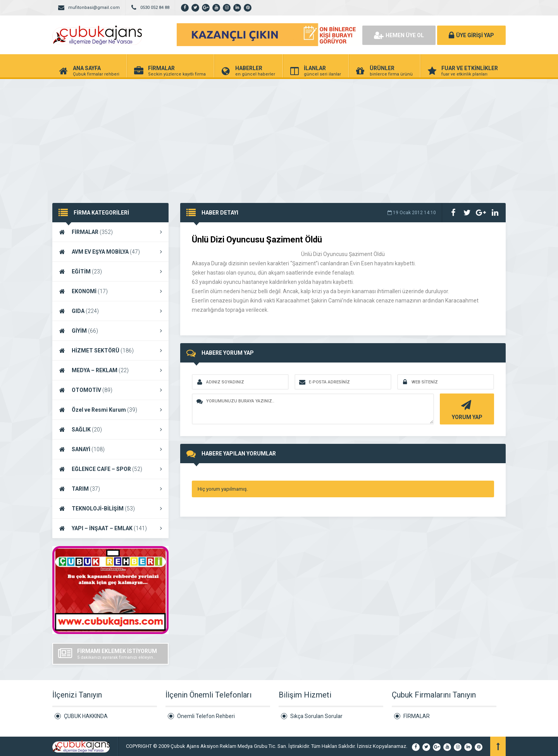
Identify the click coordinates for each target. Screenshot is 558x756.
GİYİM (110, 331)
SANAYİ (110, 449)
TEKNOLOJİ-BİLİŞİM (110, 509)
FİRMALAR (110, 232)
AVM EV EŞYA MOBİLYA (110, 252)
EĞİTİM (110, 271)
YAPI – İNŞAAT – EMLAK (110, 528)
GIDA (110, 311)
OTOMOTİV (110, 390)
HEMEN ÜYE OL (399, 35)
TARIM (110, 489)
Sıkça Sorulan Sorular (316, 716)
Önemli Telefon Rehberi (206, 716)
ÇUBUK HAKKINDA (86, 716)
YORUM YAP (466, 409)
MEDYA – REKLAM (110, 370)
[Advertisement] (279, 137)
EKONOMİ (110, 291)
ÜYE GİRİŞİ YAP (471, 35)
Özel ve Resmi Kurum (110, 410)
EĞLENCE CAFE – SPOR (110, 469)
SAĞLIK (110, 430)
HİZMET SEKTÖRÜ (110, 351)
